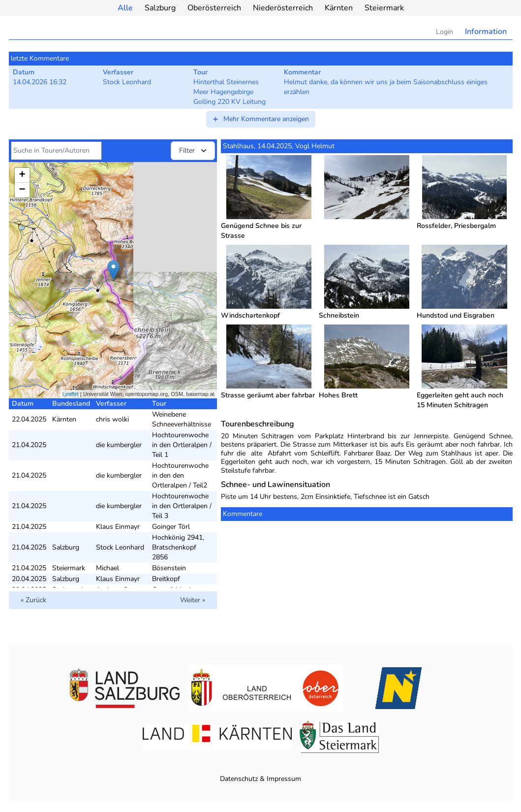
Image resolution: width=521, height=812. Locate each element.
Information (486, 32)
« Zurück (33, 600)
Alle (125, 8)
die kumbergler (119, 445)
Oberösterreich (214, 8)
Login (444, 32)
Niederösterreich (283, 8)
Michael (107, 568)
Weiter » (193, 600)
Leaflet (71, 394)
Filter (194, 151)
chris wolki (112, 419)
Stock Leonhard (120, 547)
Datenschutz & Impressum (260, 779)
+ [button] (22, 175)
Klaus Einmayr (118, 527)
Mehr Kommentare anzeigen (260, 119)
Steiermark (384, 8)
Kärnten (339, 8)
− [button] (22, 190)
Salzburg (160, 8)
